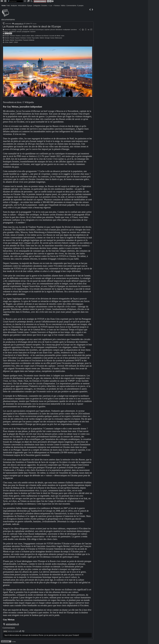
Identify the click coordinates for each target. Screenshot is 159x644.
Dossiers (44, 6)
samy (5, 631)
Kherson (12, 36)
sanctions (74, 30)
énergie (20, 30)
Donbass (23, 38)
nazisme (33, 32)
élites (32, 36)
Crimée (29, 38)
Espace (17, 38)
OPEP (16, 42)
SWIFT (11, 42)
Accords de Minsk (55, 36)
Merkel (12, 40)
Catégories (37, 6)
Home (4, 6)
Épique (30, 6)
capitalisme (12, 32)
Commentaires (71, 6)
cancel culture (26, 36)
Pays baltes (35, 38)
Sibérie (42, 38)
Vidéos (63, 6)
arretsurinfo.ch (19, 24)
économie (8, 30)
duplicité (47, 30)
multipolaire (67, 30)
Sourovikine (19, 40)
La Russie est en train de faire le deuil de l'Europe (32, 26)
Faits (8, 6)
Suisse (52, 38)
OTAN (7, 42)
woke (63, 36)
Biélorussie (59, 38)
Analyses (14, 6)
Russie (12, 38)
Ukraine (7, 38)
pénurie (53, 30)
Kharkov (18, 36)
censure (19, 32)
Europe (7, 36)
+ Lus (50, 6)
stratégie (14, 30)
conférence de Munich (42, 36)
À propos (80, 6)
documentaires (8, 20)
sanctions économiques (36, 30)
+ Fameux (56, 6)
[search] (15, 1)
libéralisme (59, 30)
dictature (5, 32)
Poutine (7, 40)
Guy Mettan (8, 33)
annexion (26, 30)
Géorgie (47, 38)
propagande (26, 32)
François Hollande (29, 40)
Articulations (22, 6)
